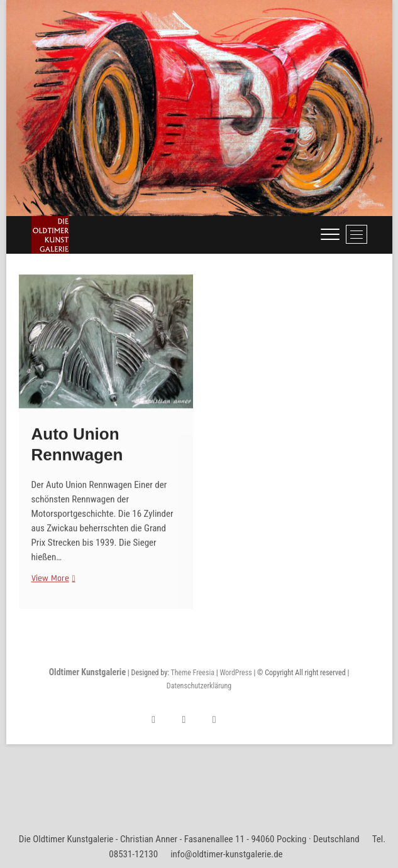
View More (52, 586)
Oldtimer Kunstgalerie (87, 672)
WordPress (235, 673)
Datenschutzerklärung (199, 686)
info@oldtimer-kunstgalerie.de (227, 854)
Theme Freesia (192, 673)
